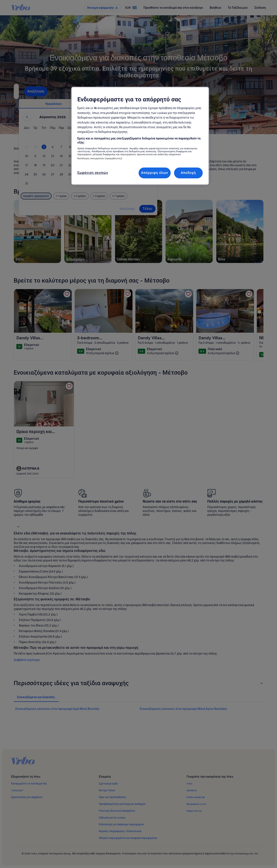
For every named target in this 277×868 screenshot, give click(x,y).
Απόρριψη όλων (155, 173)
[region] (140, 136)
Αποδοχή (188, 173)
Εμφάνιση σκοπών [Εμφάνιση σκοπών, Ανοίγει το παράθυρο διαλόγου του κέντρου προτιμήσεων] (93, 173)
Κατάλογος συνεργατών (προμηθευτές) (100, 158)
